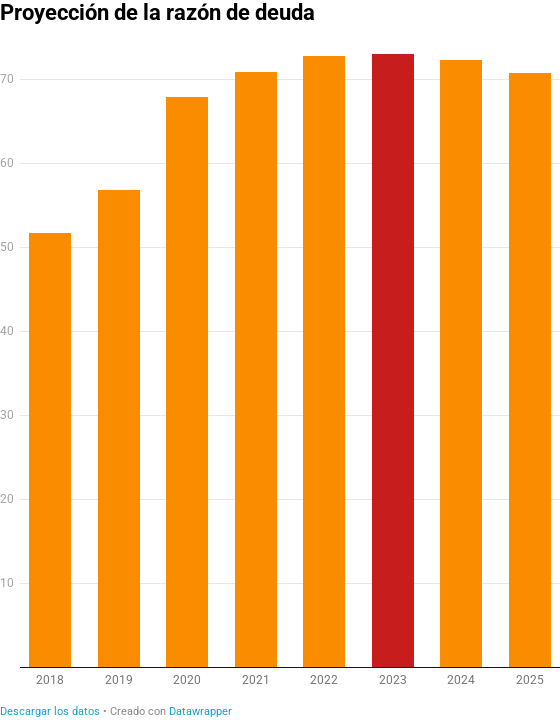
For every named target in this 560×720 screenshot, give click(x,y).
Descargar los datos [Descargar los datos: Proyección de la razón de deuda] (50, 711)
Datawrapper (200, 711)
